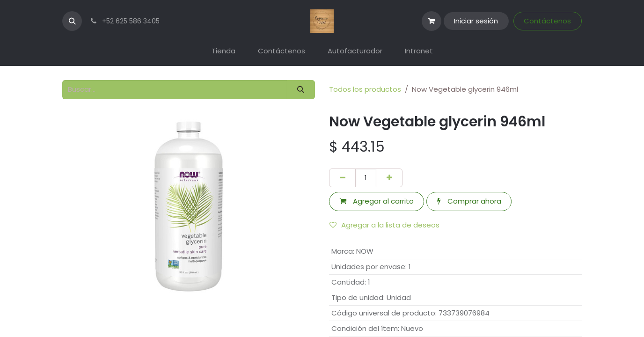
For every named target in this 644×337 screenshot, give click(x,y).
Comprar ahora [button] (469, 201)
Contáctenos (547, 21)
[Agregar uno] (389, 178)
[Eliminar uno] (342, 178)
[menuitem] (223, 51)
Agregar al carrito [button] (377, 201)
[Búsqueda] (301, 90)
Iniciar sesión (476, 21)
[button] (72, 21)
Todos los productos (365, 89)
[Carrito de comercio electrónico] (432, 21)
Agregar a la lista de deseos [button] (384, 225)
